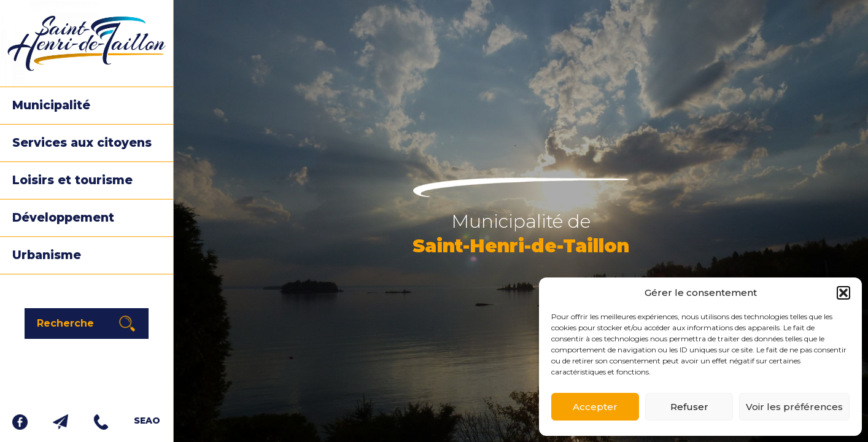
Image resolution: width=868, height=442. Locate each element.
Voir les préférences (794, 407)
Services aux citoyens (82, 143)
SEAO (147, 421)
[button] (843, 293)
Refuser (689, 407)
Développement (63, 218)
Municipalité (51, 105)
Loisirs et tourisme (72, 180)
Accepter (595, 407)
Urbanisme (47, 255)
